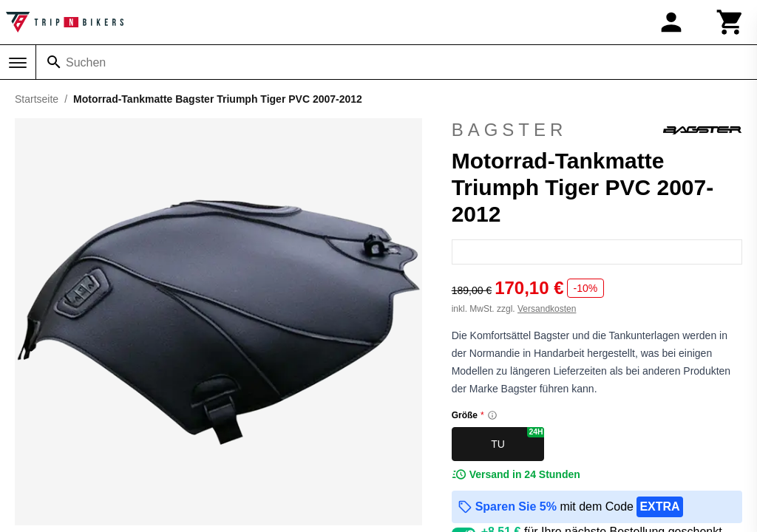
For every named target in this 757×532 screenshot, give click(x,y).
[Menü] (18, 63)
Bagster (597, 130)
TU (517, 439)
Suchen (86, 62)
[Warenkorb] (730, 22)
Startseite (37, 99)
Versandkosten (547, 309)
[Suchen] (54, 62)
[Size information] (492, 415)
